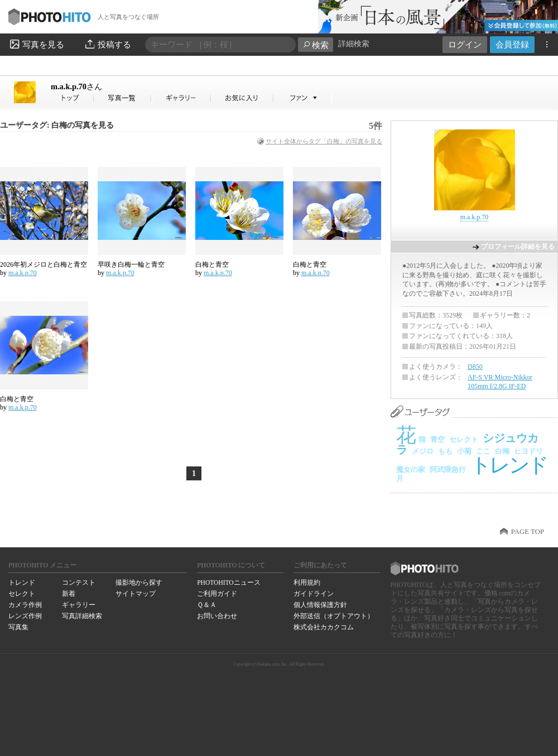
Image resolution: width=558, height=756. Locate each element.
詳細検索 (354, 44)
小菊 (464, 451)
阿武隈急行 (448, 470)
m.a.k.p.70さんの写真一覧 (123, 98)
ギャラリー (79, 605)
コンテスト (79, 582)
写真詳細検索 (82, 616)
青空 (437, 439)
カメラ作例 (25, 605)
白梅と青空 (212, 264)
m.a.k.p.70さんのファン (303, 98)
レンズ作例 (25, 616)
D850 (475, 367)
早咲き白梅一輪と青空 (131, 264)
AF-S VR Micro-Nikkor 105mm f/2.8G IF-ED (500, 382)
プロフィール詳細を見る (518, 247)
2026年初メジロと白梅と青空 (44, 264)
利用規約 (307, 582)
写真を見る (36, 44)
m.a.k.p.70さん (73, 98)
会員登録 (512, 44)
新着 (69, 594)
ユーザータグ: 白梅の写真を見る (57, 125)
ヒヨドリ (528, 451)
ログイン (465, 44)
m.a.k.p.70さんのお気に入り (242, 98)
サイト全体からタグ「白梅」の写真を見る (324, 141)
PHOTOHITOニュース (229, 582)
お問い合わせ (217, 616)
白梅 (502, 451)
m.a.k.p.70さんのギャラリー (182, 98)
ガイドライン (314, 594)
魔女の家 (411, 470)
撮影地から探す (139, 582)
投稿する (107, 44)
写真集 (18, 627)
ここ (483, 451)
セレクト (464, 439)
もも (445, 451)
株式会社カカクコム (324, 627)
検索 (316, 45)
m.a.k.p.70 (76, 86)
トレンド (509, 465)
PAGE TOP (528, 532)
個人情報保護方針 (320, 605)
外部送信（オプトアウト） (334, 616)
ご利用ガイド (217, 594)
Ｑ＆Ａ (207, 605)
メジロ (423, 451)
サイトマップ (136, 594)
